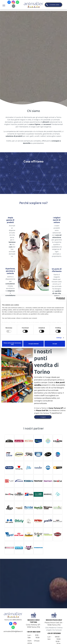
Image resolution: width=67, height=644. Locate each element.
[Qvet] (9, 534)
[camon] (58, 441)
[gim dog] (9, 494)
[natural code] (48, 508)
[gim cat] (58, 481)
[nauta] (38, 508)
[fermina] (48, 468)
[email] (14, 6)
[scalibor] (29, 534)
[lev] (9, 508)
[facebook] (9, 2)
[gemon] (48, 481)
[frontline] (38, 481)
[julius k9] (48, 494)
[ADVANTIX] (19, 441)
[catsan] (38, 454)
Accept (55, 344)
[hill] (29, 494)
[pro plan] (58, 521)
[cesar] (48, 454)
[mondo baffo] (19, 508)
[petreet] (38, 521)
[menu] (4, 5)
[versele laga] (9, 548)
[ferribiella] (9, 481)
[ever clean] (29, 468)
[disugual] (19, 468)
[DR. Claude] (9, 468)
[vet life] (19, 548)
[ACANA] (9, 441)
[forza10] (29, 481)
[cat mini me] (29, 454)
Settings (59, 338)
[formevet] (19, 481)
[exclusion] (38, 468)
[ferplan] (58, 468)
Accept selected (33, 344)
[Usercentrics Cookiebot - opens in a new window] (57, 299)
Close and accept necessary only (12, 344)
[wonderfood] (38, 548)
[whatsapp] (17, 2)
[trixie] (58, 534)
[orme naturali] (29, 521)
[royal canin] (19, 534)
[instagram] (13, 2)
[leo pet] (58, 494)
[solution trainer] (48, 534)
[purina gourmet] (19, 494)
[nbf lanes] (9, 521)
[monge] (29, 508)
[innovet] (38, 494)
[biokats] (38, 441)
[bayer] (48, 441)
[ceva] (58, 454)
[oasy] (19, 521)
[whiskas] (29, 548)
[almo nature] (29, 441)
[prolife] (48, 521)
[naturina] (58, 508)
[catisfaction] (19, 454)
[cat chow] (9, 454)
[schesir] (38, 534)
